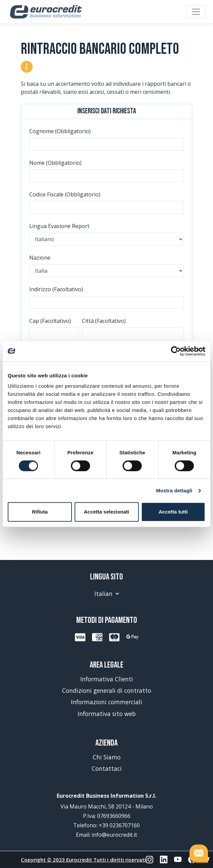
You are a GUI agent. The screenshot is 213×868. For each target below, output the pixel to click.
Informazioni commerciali (106, 702)
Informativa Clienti (107, 679)
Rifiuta (40, 512)
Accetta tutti (173, 512)
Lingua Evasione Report (59, 226)
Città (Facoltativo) (104, 321)
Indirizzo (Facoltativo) (56, 289)
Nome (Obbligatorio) (55, 163)
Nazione (40, 258)
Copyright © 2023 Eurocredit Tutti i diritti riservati (83, 860)
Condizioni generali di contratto (107, 690)
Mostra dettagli (174, 490)
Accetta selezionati (106, 512)
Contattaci (107, 768)
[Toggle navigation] (196, 12)
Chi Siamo (107, 757)
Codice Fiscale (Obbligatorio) (65, 194)
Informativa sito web (107, 714)
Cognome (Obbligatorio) (60, 131)
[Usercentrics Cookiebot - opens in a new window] (176, 351)
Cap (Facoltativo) (50, 321)
